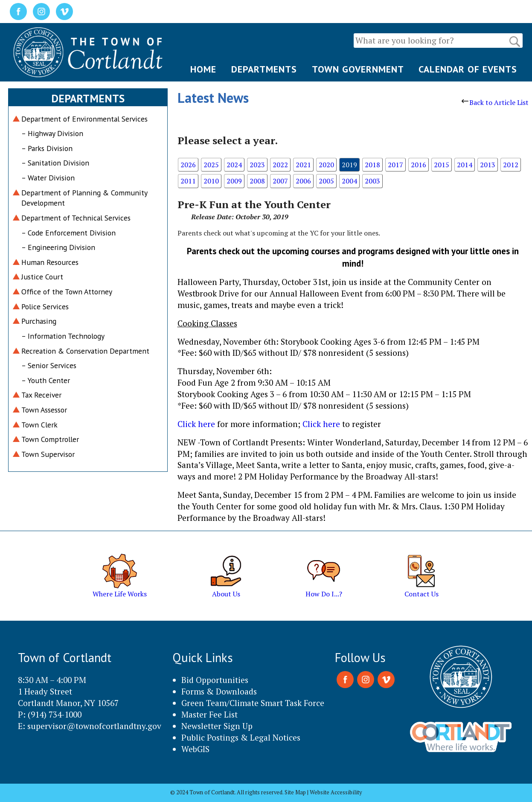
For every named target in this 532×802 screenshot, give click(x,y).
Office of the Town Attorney (67, 292)
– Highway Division (52, 133)
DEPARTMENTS (264, 69)
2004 (349, 181)
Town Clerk (39, 425)
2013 (488, 165)
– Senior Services (49, 365)
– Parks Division (47, 148)
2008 (257, 181)
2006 (303, 181)
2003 (372, 181)
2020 (326, 165)
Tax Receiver (41, 395)
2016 (419, 165)
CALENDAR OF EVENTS (468, 69)
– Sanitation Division (55, 163)
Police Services (45, 307)
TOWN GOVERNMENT (358, 69)
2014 (465, 165)
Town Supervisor (48, 454)
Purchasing (39, 321)
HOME (203, 69)
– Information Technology (63, 336)
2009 (234, 181)
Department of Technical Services (76, 218)
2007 (280, 181)
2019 (349, 165)
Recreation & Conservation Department (85, 351)
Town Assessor (44, 410)
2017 (395, 165)
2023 (257, 165)
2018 (372, 165)
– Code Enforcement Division (68, 233)
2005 (326, 181)
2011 (188, 181)
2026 (188, 165)
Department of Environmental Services (84, 119)
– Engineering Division (58, 247)
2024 (234, 165)
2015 (442, 165)
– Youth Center (46, 380)
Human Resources (50, 262)
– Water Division (48, 178)
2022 (280, 165)
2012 (511, 165)
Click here (196, 424)
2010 (211, 181)
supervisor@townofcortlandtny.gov (94, 726)
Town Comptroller (50, 439)
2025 (211, 165)
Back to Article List (495, 102)
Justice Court (42, 277)
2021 (303, 165)
